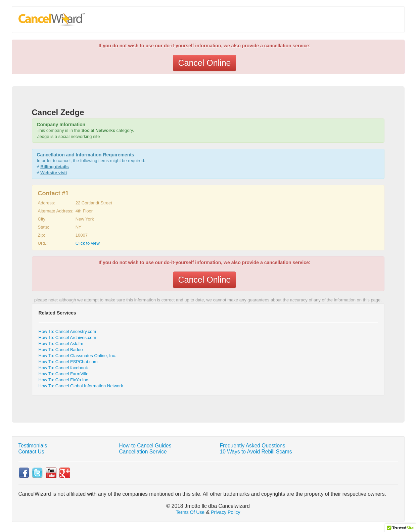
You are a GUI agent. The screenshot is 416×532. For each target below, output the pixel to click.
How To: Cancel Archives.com (67, 337)
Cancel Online (204, 63)
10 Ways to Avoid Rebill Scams (256, 452)
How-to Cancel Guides (145, 446)
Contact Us (31, 452)
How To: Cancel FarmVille (64, 374)
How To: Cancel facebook (63, 368)
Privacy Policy (225, 512)
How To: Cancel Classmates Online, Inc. (78, 356)
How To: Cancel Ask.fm (61, 344)
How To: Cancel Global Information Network (81, 386)
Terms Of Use (190, 512)
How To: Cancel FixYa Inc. (64, 380)
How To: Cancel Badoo (61, 350)
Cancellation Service (143, 452)
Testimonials (33, 446)
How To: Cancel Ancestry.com (67, 331)
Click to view (88, 243)
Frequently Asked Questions (253, 446)
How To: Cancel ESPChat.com (68, 362)
